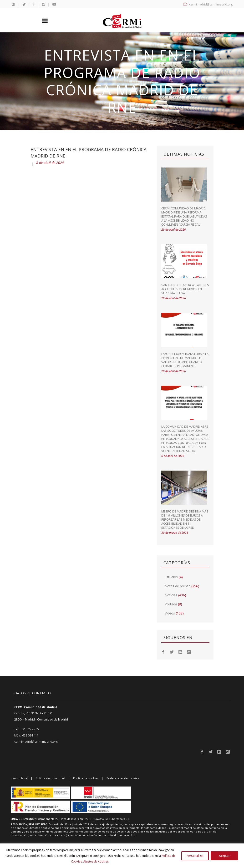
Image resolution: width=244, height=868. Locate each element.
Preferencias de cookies (123, 778)
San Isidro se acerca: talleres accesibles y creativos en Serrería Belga (185, 289)
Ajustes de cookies (96, 861)
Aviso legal (20, 778)
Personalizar (195, 856)
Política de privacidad (50, 778)
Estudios (171, 577)
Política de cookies (86, 778)
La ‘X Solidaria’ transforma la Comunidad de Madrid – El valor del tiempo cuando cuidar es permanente (185, 360)
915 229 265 (31, 729)
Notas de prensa (178, 586)
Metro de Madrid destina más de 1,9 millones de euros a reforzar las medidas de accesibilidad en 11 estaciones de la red (185, 519)
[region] (122, 856)
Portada (171, 604)
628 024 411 (30, 735)
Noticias (171, 595)
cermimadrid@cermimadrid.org (208, 4)
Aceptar (224, 856)
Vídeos (170, 613)
